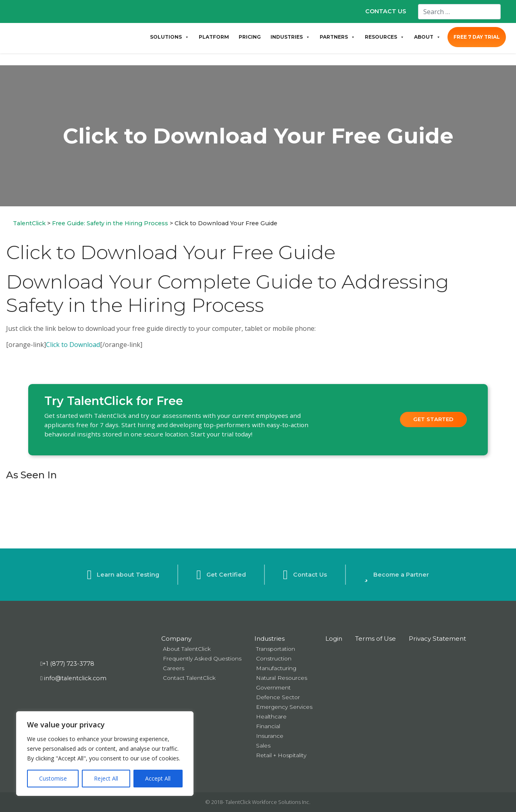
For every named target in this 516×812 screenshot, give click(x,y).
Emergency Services (284, 707)
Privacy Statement (437, 639)
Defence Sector (278, 697)
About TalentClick (187, 649)
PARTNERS (337, 37)
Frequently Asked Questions (202, 658)
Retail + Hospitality (281, 755)
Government (273, 687)
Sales (263, 746)
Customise (53, 778)
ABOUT (427, 37)
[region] (105, 754)
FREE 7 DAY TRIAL (477, 37)
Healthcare (271, 716)
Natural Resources (282, 678)
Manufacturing (276, 668)
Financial (268, 726)
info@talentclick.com (73, 678)
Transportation (276, 649)
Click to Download (73, 345)
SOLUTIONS (170, 37)
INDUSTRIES (290, 37)
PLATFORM (214, 37)
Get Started (433, 419)
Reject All (106, 778)
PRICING (250, 37)
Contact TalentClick (189, 678)
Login (334, 639)
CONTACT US (386, 11)
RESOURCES (385, 37)
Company (176, 639)
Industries (269, 639)
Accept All (158, 778)
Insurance (270, 736)
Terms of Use (376, 639)
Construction (274, 658)
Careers (174, 668)
